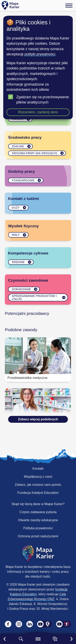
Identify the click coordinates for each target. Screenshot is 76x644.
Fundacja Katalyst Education (38, 493)
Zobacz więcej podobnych (38, 419)
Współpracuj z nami (38, 477)
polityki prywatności (40, 54)
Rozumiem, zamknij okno (38, 112)
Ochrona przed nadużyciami (38, 536)
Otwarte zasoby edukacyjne (38, 520)
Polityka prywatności (38, 528)
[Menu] (69, 5)
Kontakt (38, 469)
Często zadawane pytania (38, 512)
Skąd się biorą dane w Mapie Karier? (38, 504)
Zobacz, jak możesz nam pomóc (38, 485)
